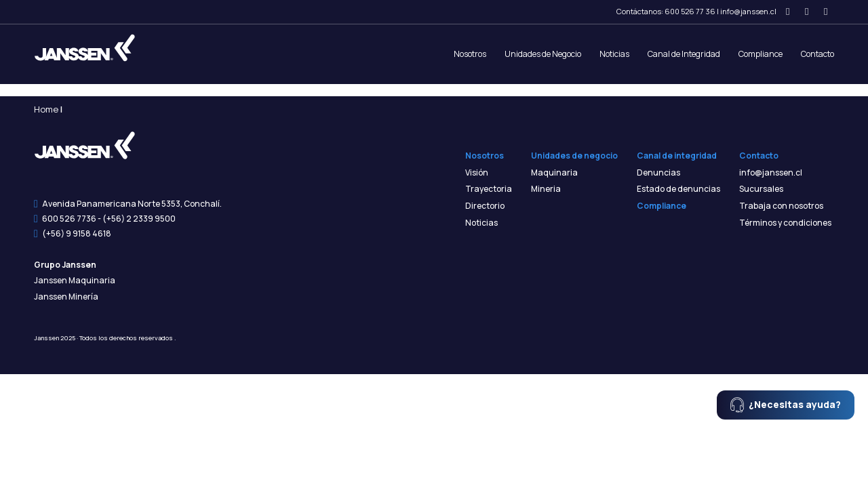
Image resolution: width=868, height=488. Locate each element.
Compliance (761, 54)
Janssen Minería (66, 297)
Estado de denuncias (678, 189)
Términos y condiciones (785, 223)
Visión (477, 173)
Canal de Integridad (684, 54)
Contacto (817, 54)
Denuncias (658, 173)
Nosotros (470, 54)
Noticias (614, 54)
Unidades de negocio (574, 156)
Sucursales (761, 189)
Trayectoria (489, 189)
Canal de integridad (677, 156)
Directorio (485, 206)
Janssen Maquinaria (75, 281)
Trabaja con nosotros (781, 206)
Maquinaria (554, 173)
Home (46, 109)
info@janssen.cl (748, 11)
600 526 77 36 (690, 11)
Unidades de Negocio (543, 54)
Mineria (546, 189)
